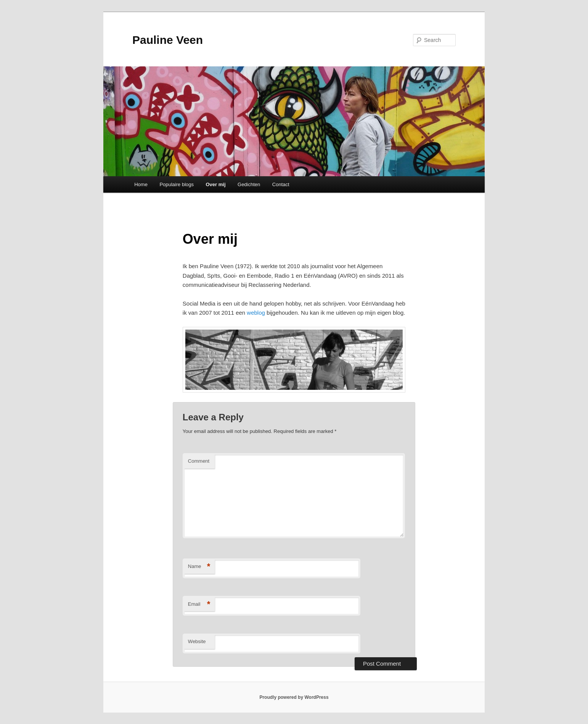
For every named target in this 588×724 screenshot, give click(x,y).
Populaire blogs (177, 184)
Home (141, 184)
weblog (256, 313)
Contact (281, 184)
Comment (199, 461)
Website (197, 641)
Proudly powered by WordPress (294, 697)
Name (199, 567)
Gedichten (249, 184)
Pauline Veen (168, 40)
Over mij (216, 184)
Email (199, 604)
